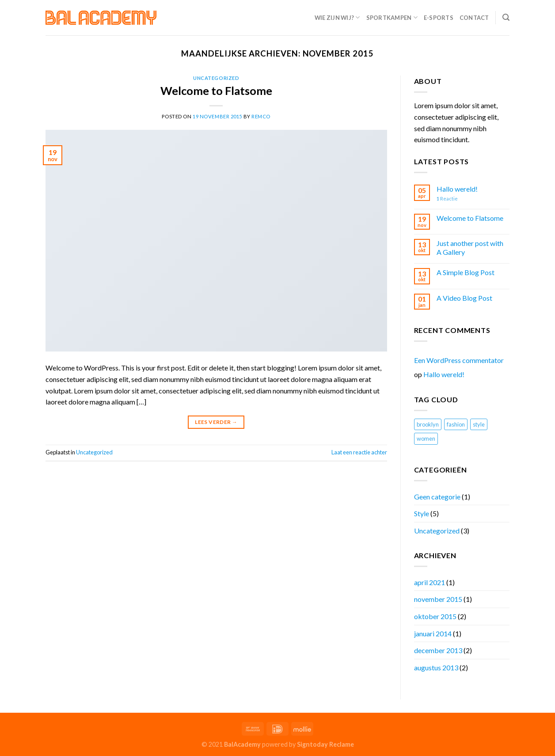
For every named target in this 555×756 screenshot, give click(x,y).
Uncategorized (216, 78)
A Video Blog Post (464, 298)
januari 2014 (433, 633)
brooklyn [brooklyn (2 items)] (428, 424)
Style (422, 513)
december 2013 (438, 650)
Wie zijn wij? (337, 17)
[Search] (506, 17)
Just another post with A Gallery (470, 247)
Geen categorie (437, 497)
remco (261, 116)
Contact (474, 18)
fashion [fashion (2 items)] (456, 424)
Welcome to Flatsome (216, 91)
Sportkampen (392, 17)
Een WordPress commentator (459, 360)
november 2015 (438, 599)
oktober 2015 (435, 616)
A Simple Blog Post (466, 272)
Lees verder (216, 422)
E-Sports (439, 18)
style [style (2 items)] (479, 424)
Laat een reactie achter (359, 452)
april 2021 (430, 582)
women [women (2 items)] (426, 438)
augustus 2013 (436, 667)
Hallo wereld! (457, 189)
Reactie (447, 198)
